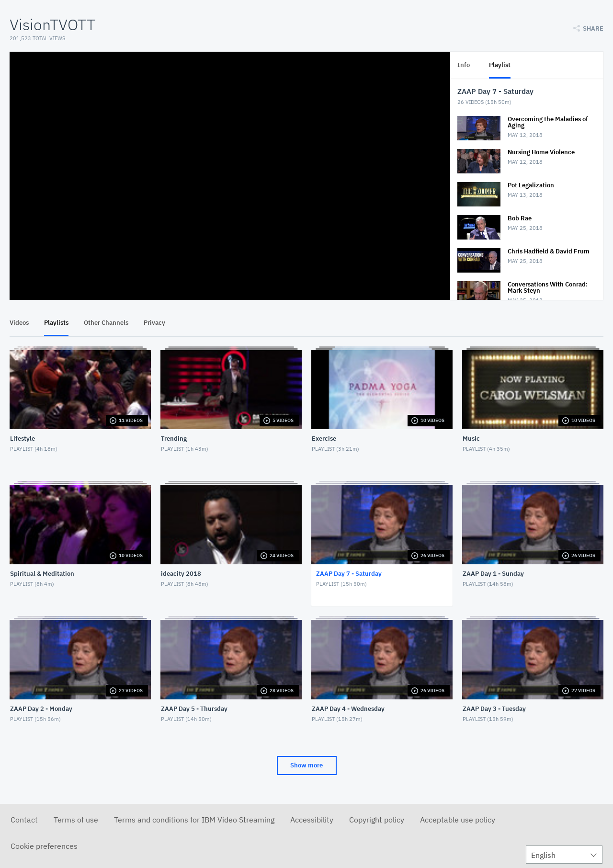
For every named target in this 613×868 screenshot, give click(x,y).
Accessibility (312, 820)
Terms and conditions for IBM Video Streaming (194, 820)
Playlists (56, 323)
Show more (306, 765)
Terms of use (76, 820)
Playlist (500, 65)
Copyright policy (377, 820)
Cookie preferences (44, 846)
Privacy (154, 323)
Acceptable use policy (458, 820)
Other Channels (106, 323)
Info (464, 65)
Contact (24, 820)
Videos (19, 323)
